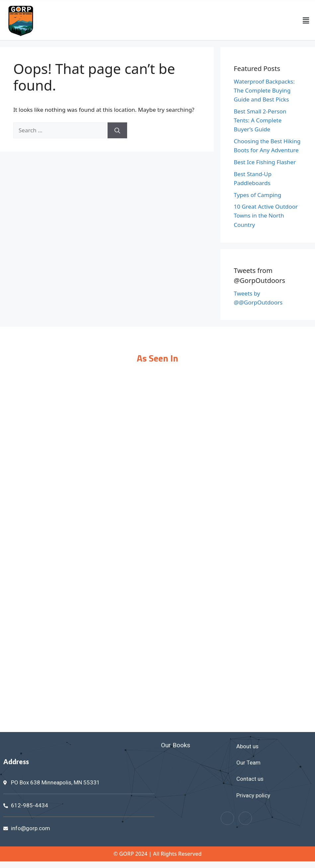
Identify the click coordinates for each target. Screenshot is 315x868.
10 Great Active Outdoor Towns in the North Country (266, 215)
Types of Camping (257, 195)
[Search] (117, 130)
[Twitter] (245, 818)
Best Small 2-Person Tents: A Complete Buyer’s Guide (260, 120)
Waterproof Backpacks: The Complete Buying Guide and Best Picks (264, 90)
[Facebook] (227, 818)
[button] (306, 20)
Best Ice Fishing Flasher (265, 162)
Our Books (176, 745)
